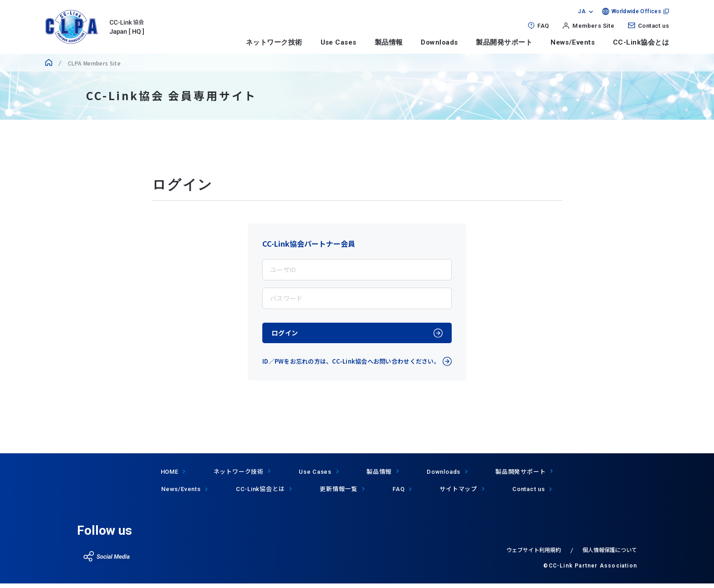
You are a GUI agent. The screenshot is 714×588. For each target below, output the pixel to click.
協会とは (260, 494)
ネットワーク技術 (274, 42)
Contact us (653, 26)
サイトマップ (458, 494)
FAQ (543, 26)
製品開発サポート (504, 42)
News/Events (573, 42)
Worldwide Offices (636, 11)
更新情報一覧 (339, 494)
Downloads (439, 42)
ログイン (291, 335)
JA (582, 11)
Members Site (593, 26)
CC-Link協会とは (641, 42)
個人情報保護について (610, 554)
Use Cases (339, 42)
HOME (170, 476)
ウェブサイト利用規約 (534, 554)
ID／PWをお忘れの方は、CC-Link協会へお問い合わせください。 (351, 366)
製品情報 (389, 42)
